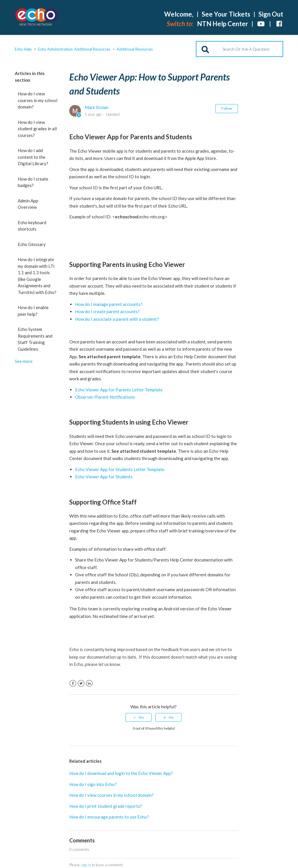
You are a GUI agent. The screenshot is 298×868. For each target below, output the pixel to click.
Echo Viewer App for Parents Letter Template (119, 390)
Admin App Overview (28, 204)
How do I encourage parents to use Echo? (109, 817)
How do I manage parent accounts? (109, 304)
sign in (86, 865)
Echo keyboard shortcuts (32, 226)
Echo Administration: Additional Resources (74, 49)
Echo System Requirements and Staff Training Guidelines (35, 339)
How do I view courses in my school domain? (38, 100)
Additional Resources (135, 49)
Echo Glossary (32, 244)
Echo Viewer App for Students (104, 477)
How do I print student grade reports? (106, 806)
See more (24, 361)
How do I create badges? (33, 182)
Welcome (179, 14)
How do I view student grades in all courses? (37, 129)
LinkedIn (89, 683)
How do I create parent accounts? (107, 311)
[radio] (139, 717)
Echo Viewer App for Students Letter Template (120, 469)
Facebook (73, 683)
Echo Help (23, 49)
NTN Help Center (223, 24)
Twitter (81, 683)
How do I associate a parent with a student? (117, 319)
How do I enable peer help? (33, 311)
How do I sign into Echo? (93, 784)
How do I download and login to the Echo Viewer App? (121, 773)
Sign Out (271, 14)
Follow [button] (227, 108)
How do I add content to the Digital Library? (33, 157)
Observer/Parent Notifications (105, 397)
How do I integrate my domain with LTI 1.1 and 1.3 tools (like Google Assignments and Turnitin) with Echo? (37, 276)
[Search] (240, 49)
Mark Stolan (96, 107)
